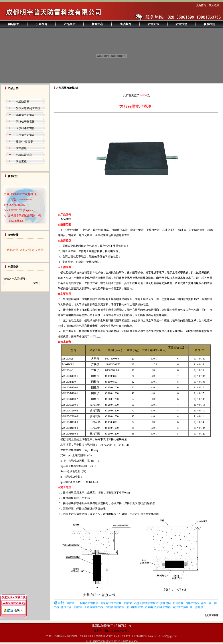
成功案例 (125, 24)
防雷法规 (181, 24)
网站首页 (14, 24)
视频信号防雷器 (25, 115)
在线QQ (19, 605)
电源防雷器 (23, 102)
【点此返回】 (211, 615)
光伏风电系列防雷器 (28, 108)
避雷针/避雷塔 (24, 142)
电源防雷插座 (24, 155)
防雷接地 (21, 148)
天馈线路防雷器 (25, 128)
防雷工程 (21, 162)
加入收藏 (214, 5)
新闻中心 (97, 24)
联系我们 (209, 24)
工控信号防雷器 (25, 135)
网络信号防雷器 (25, 122)
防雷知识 (153, 24)
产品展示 (70, 24)
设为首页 (201, 5)
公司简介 (42, 24)
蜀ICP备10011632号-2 (117, 631)
